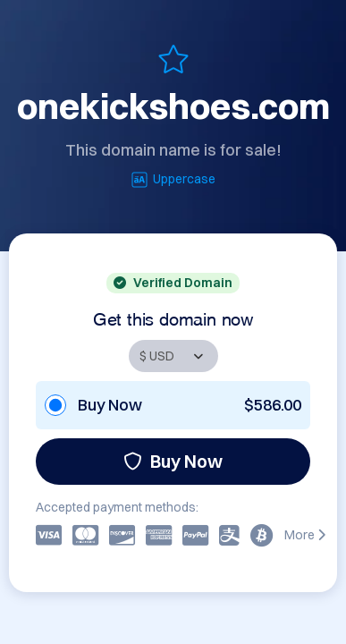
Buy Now (173, 461)
